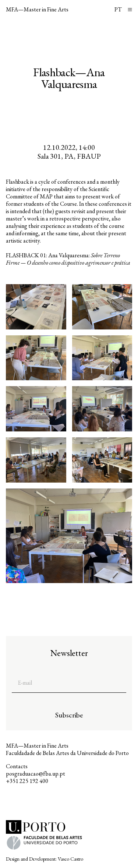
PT (118, 9)
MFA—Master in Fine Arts (37, 9)
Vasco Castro (70, 859)
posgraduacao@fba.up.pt (36, 774)
